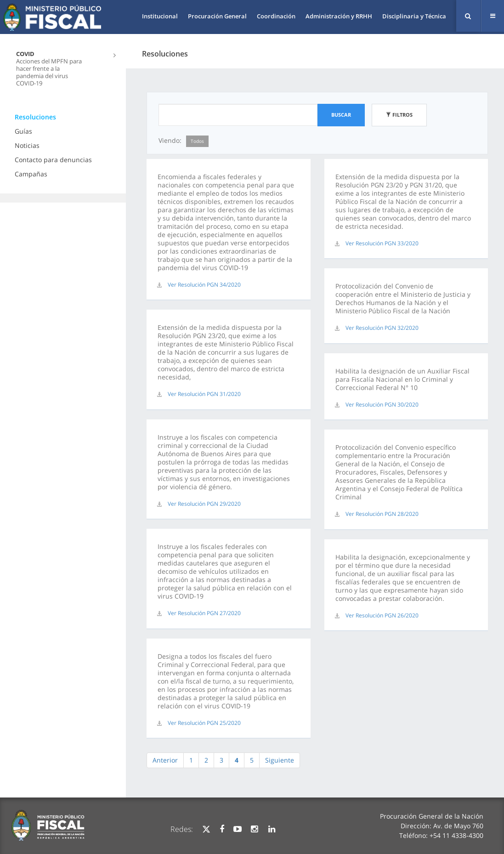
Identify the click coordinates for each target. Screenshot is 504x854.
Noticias (27, 145)
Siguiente (280, 760)
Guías (23, 131)
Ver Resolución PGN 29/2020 (204, 504)
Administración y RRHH (339, 16)
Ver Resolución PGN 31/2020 (204, 394)
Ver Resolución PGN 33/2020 (382, 243)
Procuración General (217, 16)
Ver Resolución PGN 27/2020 (204, 613)
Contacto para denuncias (53, 160)
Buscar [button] (341, 115)
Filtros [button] (399, 115)
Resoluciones (35, 117)
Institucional (160, 16)
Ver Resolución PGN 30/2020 (382, 404)
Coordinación (276, 16)
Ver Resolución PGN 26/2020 (382, 615)
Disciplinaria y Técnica (414, 16)
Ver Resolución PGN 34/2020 (204, 285)
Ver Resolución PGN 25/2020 (204, 723)
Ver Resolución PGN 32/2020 (382, 328)
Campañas (31, 174)
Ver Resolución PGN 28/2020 (382, 514)
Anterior (165, 760)
